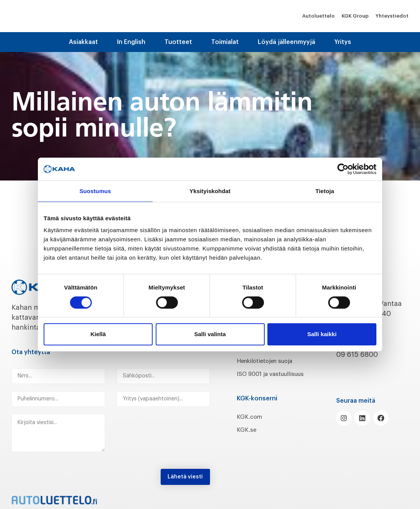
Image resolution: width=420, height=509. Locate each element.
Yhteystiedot (392, 16)
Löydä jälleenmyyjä (287, 42)
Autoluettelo (318, 16)
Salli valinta (210, 334)
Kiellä (98, 334)
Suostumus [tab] (95, 191)
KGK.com (252, 426)
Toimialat (225, 42)
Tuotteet (178, 42)
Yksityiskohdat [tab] (210, 191)
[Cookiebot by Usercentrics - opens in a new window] (343, 169)
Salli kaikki (322, 334)
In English (131, 42)
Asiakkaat (83, 42)
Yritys (343, 42)
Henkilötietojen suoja (272, 361)
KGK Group (355, 16)
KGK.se (248, 440)
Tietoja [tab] (325, 191)
